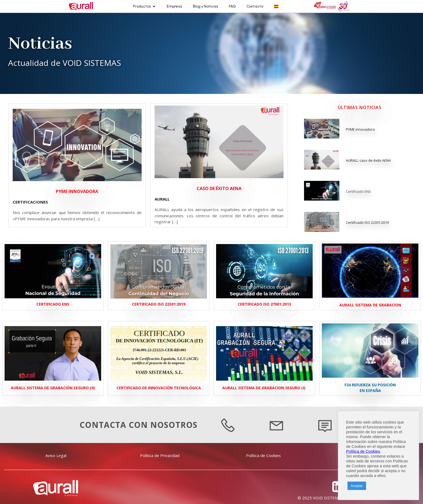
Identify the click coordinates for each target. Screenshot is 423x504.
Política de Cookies (363, 451)
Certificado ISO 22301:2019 (367, 222)
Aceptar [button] (357, 486)
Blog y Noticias (205, 6)
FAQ (232, 6)
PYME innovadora (360, 129)
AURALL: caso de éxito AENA (368, 160)
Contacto (255, 6)
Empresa (174, 6)
